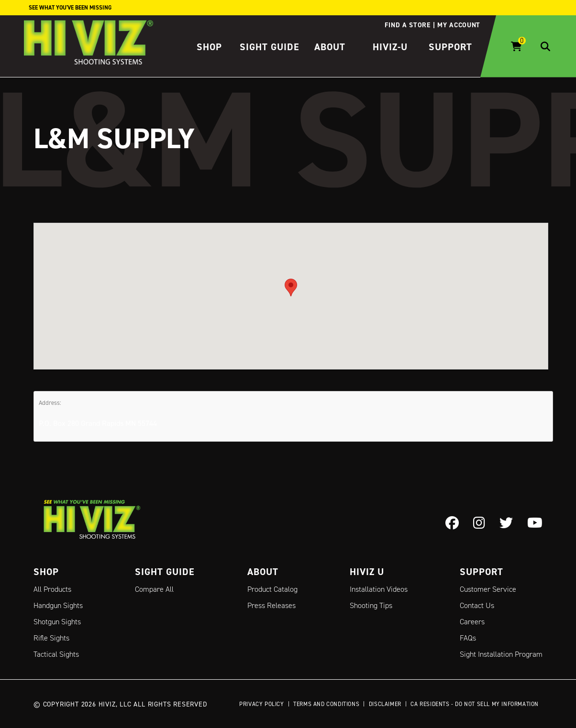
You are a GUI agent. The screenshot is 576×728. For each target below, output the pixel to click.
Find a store (407, 25)
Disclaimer (385, 704)
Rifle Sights (51, 638)
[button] (291, 287)
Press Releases (271, 605)
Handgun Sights (58, 605)
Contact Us (477, 605)
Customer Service (488, 589)
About (330, 47)
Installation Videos (379, 589)
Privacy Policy (261, 704)
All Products (52, 589)
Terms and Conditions (326, 704)
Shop (209, 47)
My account (459, 25)
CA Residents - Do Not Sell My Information (475, 704)
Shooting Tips (371, 605)
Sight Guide (270, 47)
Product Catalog (272, 589)
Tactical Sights (56, 654)
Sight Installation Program (501, 654)
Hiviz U (367, 572)
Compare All (154, 589)
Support (450, 47)
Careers (472, 622)
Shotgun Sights (57, 622)
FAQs (468, 638)
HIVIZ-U (390, 47)
